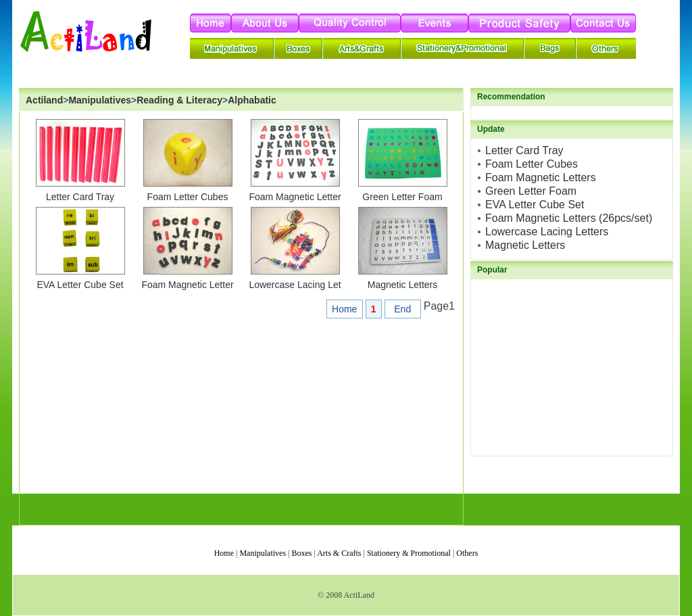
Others (467, 553)
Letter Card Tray (80, 197)
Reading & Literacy (179, 100)
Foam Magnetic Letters (541, 177)
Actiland (44, 100)
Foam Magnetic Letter (295, 197)
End (402, 309)
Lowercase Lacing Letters (547, 232)
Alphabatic (252, 100)
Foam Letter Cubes (188, 197)
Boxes (301, 553)
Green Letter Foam (402, 197)
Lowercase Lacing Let (295, 285)
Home (344, 309)
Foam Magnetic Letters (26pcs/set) (569, 218)
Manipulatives (100, 100)
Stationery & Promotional (409, 553)
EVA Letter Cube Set (80, 285)
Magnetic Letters (403, 285)
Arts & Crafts (339, 553)
